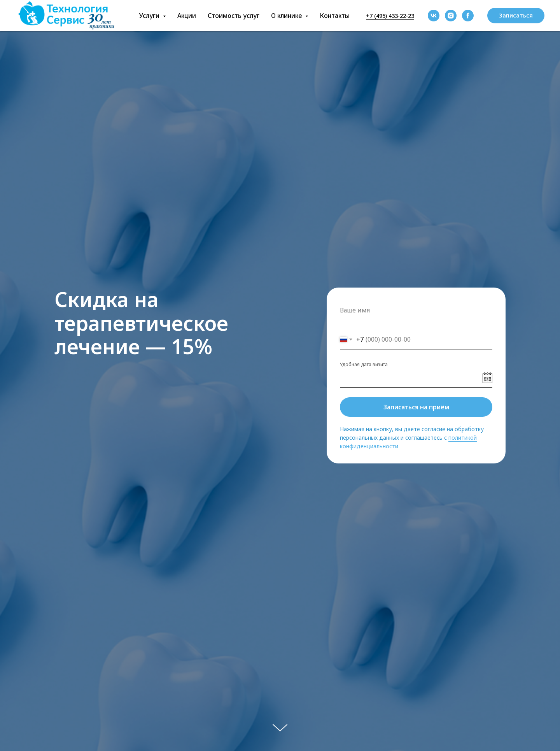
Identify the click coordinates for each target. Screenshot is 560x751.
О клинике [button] (287, 16)
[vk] (434, 16)
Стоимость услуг (234, 16)
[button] (516, 16)
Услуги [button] (150, 16)
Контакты (335, 16)
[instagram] (451, 16)
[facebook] (468, 16)
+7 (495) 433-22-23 (390, 16)
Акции (187, 16)
